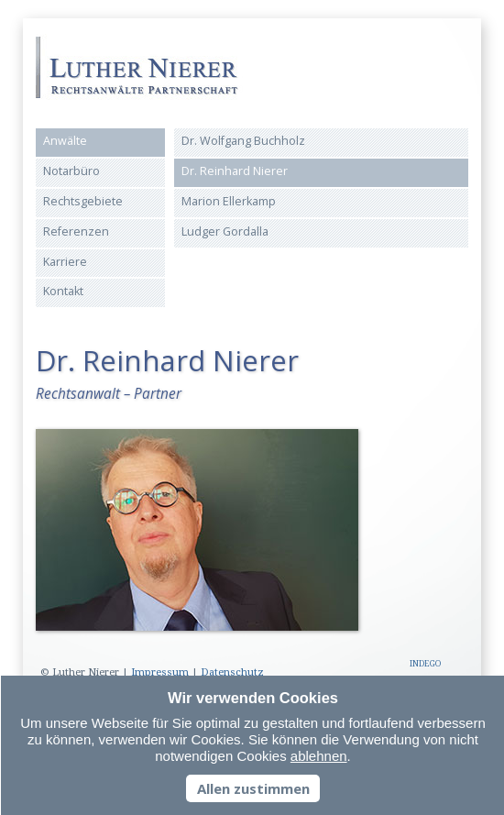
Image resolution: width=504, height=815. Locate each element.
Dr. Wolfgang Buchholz (243, 141)
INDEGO (425, 664)
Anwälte (65, 141)
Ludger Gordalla (225, 231)
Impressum (160, 672)
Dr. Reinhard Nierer (235, 171)
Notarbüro (71, 171)
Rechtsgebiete (83, 201)
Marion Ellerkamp (229, 201)
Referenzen (76, 231)
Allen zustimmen (253, 788)
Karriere (65, 262)
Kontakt (63, 291)
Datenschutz (232, 672)
